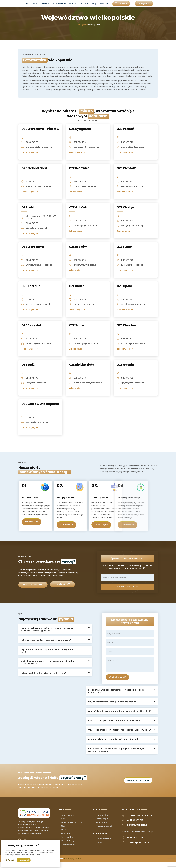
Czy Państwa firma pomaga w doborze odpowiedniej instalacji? (120, 717)
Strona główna (82, 25)
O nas (45, 4)
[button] (144, 4)
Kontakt (104, 4)
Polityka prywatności (73, 865)
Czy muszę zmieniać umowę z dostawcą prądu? (112, 707)
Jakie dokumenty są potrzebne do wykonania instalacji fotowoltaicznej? (48, 668)
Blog (94, 4)
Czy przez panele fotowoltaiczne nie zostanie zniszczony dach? (120, 735)
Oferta (84, 4)
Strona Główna (30, 4)
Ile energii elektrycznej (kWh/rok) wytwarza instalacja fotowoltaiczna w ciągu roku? (47, 634)
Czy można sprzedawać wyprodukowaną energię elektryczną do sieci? (52, 656)
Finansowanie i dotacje (64, 4)
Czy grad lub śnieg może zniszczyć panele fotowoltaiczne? (117, 745)
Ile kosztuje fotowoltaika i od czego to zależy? (43, 678)
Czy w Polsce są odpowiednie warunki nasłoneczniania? (116, 726)
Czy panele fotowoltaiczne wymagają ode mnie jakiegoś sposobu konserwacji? (116, 755)
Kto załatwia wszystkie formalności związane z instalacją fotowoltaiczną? (116, 697)
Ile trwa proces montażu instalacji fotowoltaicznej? (46, 645)
